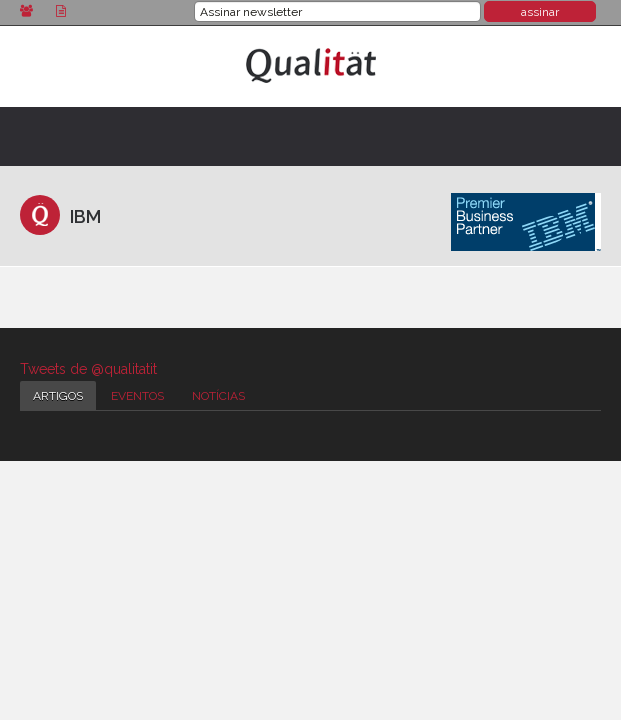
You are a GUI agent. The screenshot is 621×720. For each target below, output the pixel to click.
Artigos (58, 396)
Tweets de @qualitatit (88, 369)
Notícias (218, 396)
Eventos (137, 396)
